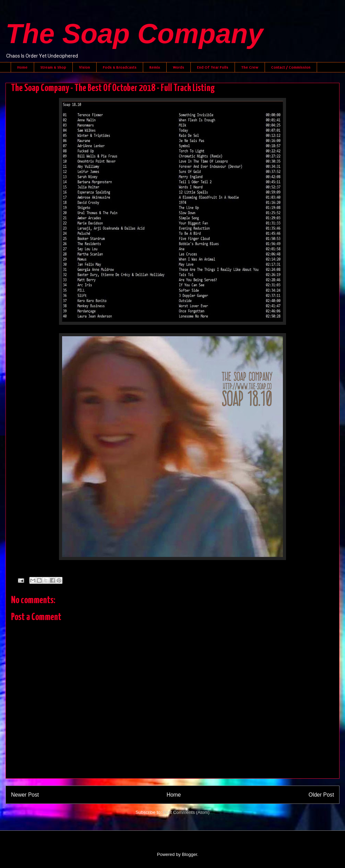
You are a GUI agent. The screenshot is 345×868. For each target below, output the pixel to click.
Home (22, 67)
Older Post (321, 795)
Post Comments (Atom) (186, 812)
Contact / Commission (291, 67)
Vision (85, 67)
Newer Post (25, 795)
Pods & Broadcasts (120, 67)
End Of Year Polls (213, 67)
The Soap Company (134, 34)
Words (179, 67)
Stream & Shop (53, 67)
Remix (155, 67)
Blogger (189, 854)
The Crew (250, 67)
